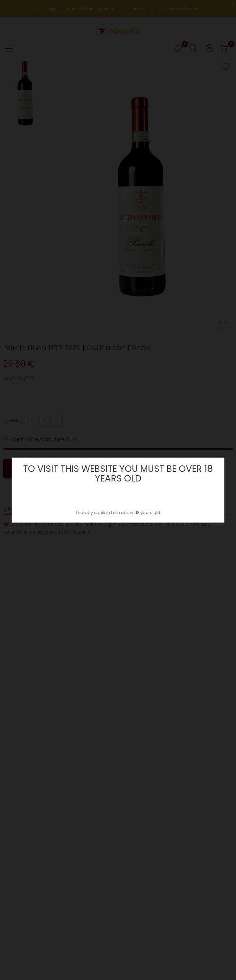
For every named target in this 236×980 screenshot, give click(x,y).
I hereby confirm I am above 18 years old (118, 513)
